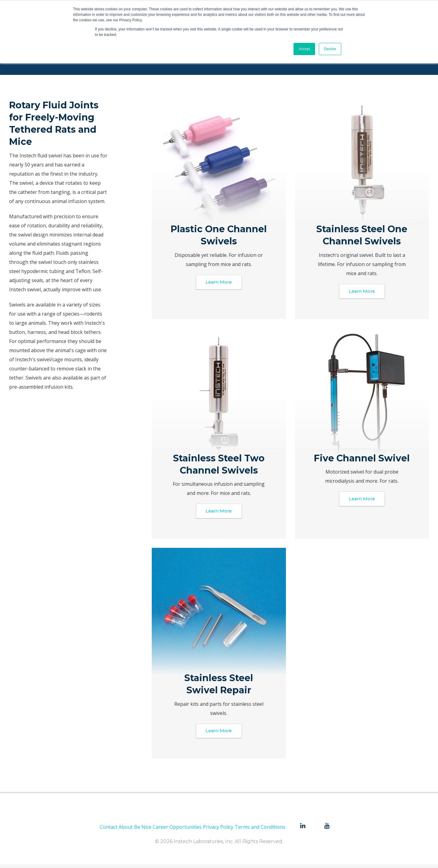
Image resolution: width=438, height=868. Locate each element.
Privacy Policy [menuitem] (218, 831)
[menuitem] (303, 830)
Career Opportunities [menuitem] (177, 831)
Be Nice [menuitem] (143, 831)
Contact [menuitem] (109, 831)
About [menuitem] (126, 831)
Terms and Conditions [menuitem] (260, 831)
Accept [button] (304, 49)
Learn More (219, 283)
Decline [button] (330, 49)
